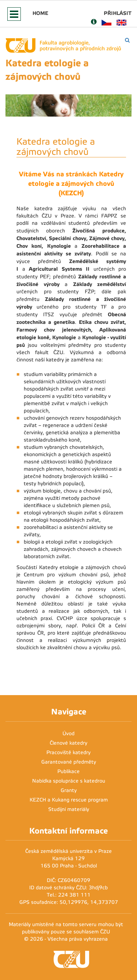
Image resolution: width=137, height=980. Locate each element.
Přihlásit (118, 13)
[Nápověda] (94, 22)
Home (40, 13)
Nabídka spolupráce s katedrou (69, 781)
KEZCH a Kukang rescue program (69, 800)
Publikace (68, 771)
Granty (69, 790)
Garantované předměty (69, 762)
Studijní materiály (69, 809)
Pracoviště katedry (68, 752)
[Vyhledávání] (127, 40)
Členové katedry (68, 743)
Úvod (68, 734)
